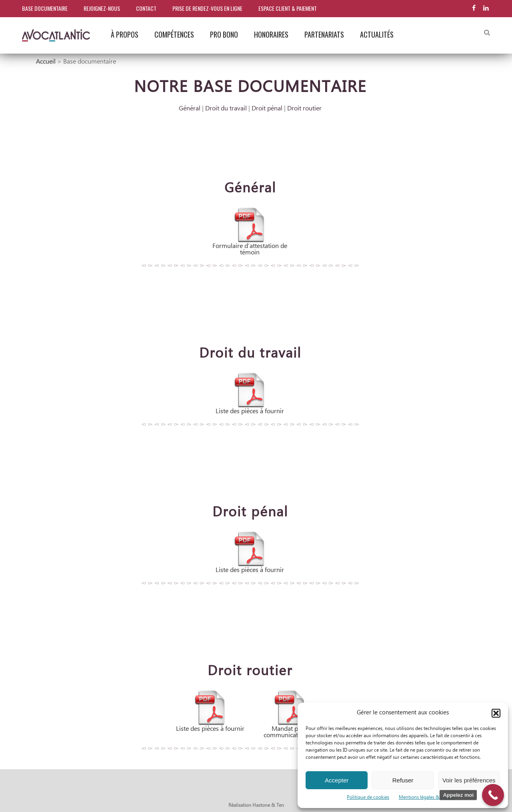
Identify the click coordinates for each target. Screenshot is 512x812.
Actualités (377, 34)
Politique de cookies (368, 797)
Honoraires (271, 34)
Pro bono (224, 34)
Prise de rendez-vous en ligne (207, 8)
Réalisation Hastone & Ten (256, 805)
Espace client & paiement (288, 8)
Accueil (46, 62)
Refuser (403, 780)
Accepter (337, 780)
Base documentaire (45, 8)
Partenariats (324, 34)
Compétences (174, 34)
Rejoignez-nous (102, 8)
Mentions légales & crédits (427, 797)
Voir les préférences (469, 780)
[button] (496, 713)
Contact (146, 8)
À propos (125, 34)
